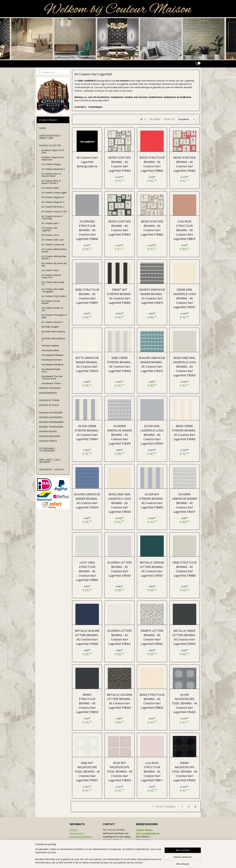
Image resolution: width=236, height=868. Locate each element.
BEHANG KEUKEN (48, 431)
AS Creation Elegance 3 (53, 202)
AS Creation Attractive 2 (53, 169)
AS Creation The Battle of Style (54, 316)
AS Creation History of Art (54, 212)
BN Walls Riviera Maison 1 (53, 333)
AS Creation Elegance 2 (53, 197)
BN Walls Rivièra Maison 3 (53, 340)
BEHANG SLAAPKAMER (51, 417)
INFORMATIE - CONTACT (52, 469)
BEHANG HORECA (48, 441)
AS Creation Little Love (53, 240)
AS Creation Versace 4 (52, 322)
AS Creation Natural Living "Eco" (51, 276)
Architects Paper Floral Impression (53, 158)
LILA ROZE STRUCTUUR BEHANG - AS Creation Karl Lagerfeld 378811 (152, 772)
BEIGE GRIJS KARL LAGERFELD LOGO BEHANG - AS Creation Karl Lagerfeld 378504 (120, 503)
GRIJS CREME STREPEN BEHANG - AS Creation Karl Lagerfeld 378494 (119, 364)
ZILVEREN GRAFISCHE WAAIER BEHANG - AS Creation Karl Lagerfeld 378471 (184, 503)
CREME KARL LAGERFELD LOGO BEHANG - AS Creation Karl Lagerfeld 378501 (184, 298)
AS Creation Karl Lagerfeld (49, 229)
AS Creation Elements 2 (53, 207)
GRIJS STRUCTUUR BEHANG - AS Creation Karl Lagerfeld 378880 (184, 569)
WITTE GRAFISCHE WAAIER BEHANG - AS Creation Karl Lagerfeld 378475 (87, 364)
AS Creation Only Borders (54, 296)
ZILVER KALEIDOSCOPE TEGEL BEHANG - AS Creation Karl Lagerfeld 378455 (184, 703)
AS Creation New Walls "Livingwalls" (53, 290)
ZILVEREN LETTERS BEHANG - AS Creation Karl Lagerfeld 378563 (120, 569)
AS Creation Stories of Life (52, 309)
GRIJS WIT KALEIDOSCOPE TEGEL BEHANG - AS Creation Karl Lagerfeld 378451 (87, 772)
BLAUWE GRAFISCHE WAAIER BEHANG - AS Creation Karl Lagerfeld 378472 (152, 364)
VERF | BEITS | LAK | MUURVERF (50, 461)
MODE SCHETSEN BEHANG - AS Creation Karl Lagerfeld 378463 (120, 164)
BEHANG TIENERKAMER (51, 427)
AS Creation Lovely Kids (53, 244)
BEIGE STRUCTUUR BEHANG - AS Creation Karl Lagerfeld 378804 (152, 701)
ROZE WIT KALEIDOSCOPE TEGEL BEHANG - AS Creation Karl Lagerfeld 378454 (120, 772)
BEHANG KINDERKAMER (51, 422)
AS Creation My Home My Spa (54, 264)
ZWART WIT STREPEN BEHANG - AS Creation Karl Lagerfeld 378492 (119, 296)
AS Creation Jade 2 (51, 223)
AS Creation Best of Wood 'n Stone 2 (51, 182)
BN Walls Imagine (50, 327)
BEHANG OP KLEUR (49, 405)
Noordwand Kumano (52, 360)
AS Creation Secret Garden (51, 302)
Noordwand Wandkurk (52, 365)
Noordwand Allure (50, 350)
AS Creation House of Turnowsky (52, 217)
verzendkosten (77, 833)
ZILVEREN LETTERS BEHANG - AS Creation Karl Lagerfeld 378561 (120, 637)
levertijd (74, 830)
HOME (42, 128)
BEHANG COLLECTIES (50, 145)
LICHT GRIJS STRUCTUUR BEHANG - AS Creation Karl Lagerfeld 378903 (87, 571)
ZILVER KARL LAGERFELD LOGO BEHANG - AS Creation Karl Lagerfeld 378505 (152, 435)
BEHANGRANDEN (48, 393)
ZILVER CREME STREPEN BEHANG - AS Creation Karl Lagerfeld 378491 (87, 432)
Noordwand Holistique (52, 355)
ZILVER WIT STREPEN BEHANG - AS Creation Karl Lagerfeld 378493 (152, 501)
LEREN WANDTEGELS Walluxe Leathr (50, 137)
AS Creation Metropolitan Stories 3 (54, 257)
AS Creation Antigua (51, 164)
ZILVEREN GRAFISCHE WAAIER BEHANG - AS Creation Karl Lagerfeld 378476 (120, 435)
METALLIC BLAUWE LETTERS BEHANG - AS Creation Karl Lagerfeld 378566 (87, 637)
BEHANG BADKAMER (50, 436)
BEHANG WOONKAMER (51, 413)
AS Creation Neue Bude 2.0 (53, 283)
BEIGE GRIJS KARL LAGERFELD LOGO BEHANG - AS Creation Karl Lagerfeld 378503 (184, 366)
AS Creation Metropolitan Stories (54, 250)
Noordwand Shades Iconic (51, 370)
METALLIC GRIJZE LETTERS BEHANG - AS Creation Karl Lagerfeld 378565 (184, 637)
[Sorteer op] (186, 119)
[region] (98, 856)
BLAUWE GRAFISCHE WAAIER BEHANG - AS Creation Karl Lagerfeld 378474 (87, 501)
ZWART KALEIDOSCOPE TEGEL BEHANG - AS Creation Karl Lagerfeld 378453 (184, 772)
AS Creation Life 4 (50, 235)
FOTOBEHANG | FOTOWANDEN (47, 450)
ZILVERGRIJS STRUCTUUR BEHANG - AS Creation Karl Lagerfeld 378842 (87, 230)
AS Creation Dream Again (54, 193)
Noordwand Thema (51, 383)
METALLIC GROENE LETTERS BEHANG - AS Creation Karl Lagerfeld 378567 (152, 569)
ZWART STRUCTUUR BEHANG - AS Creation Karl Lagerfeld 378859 (87, 703)
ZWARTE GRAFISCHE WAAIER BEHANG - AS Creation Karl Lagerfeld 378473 (152, 296)
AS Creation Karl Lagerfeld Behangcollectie (87, 162)
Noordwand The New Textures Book (52, 377)
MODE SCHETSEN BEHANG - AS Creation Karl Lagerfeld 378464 (152, 228)
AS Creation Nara (50, 270)
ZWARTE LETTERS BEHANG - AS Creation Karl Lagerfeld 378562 (152, 637)
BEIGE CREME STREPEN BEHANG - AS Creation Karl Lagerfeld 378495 (184, 432)
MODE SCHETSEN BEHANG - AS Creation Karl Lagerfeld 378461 (120, 228)
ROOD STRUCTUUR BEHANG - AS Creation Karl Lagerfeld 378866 (152, 164)
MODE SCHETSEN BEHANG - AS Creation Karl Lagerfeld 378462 (184, 164)
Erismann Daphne (50, 346)
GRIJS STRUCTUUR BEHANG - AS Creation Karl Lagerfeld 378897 (87, 296)
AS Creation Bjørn (50, 188)
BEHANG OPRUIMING (50, 388)
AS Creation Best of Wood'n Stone (51, 175)
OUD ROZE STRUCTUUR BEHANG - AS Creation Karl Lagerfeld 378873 (184, 230)
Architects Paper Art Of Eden (53, 151)
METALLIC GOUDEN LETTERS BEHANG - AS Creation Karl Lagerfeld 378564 (120, 701)
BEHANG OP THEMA (49, 400)
